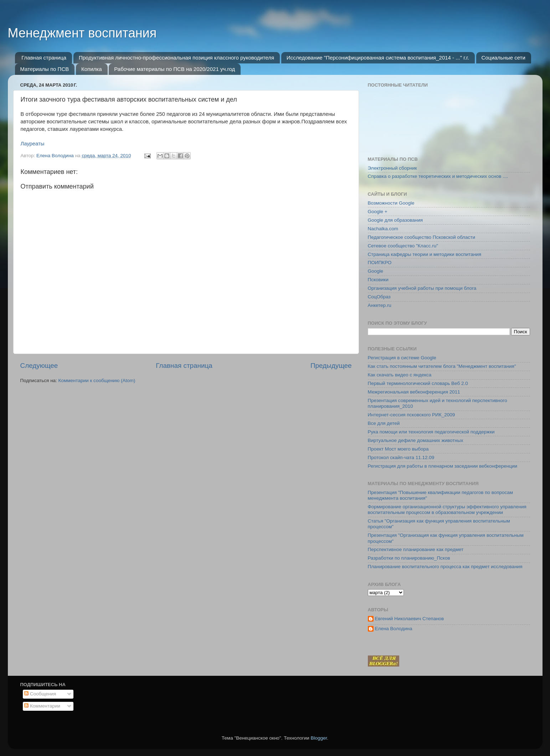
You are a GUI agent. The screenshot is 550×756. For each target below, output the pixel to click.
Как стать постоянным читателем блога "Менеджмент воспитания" (442, 366)
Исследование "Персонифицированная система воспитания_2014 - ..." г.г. (378, 58)
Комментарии (42, 706)
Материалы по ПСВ (45, 69)
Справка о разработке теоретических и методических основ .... (438, 176)
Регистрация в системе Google (402, 358)
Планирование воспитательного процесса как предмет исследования (445, 567)
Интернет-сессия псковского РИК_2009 (412, 415)
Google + (378, 212)
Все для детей (384, 423)
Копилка (92, 69)
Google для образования (395, 220)
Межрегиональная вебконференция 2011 (414, 392)
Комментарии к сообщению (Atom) (97, 380)
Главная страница (44, 58)
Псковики (378, 280)
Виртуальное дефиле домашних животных (416, 440)
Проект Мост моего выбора (398, 449)
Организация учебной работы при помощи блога (422, 288)
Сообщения (40, 694)
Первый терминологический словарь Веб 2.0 (418, 383)
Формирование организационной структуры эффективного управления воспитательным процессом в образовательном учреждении (447, 510)
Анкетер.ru (380, 305)
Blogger (319, 738)
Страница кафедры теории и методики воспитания (425, 254)
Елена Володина (394, 629)
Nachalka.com (383, 229)
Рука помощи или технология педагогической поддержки (431, 432)
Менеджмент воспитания (82, 33)
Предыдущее (331, 366)
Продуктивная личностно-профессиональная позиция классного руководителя (176, 58)
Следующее (39, 366)
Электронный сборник (392, 168)
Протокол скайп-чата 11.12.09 (401, 457)
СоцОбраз (379, 297)
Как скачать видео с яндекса (400, 375)
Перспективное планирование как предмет (416, 549)
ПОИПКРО (380, 263)
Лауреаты (33, 144)
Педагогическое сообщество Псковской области (422, 237)
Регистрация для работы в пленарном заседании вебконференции (443, 466)
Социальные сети (503, 58)
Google (376, 271)
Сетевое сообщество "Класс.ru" (403, 246)
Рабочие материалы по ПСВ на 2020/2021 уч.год (174, 69)
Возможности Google (391, 203)
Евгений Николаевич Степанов (410, 619)
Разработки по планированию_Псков (409, 558)
